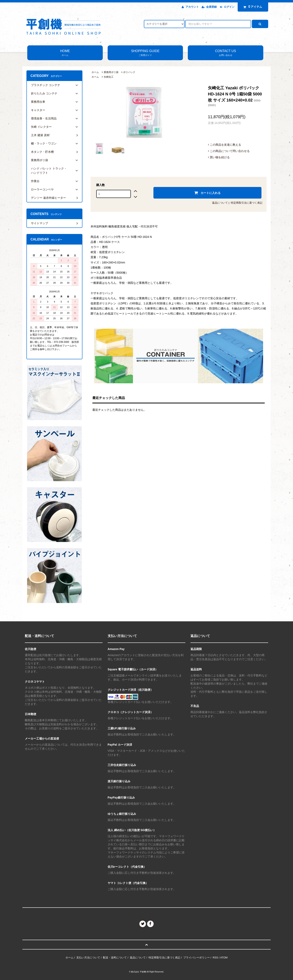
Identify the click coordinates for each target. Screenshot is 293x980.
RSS (215, 958)
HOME (65, 53)
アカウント (192, 7)
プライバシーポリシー (197, 958)
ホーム (95, 72)
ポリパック (129, 72)
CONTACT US (226, 53)
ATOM (224, 958)
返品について (220, 203)
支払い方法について (88, 958)
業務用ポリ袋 (111, 72)
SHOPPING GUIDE (145, 53)
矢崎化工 (109, 77)
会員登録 (211, 7)
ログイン (229, 7)
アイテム (252, 7)
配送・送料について (115, 958)
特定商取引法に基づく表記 (247, 203)
